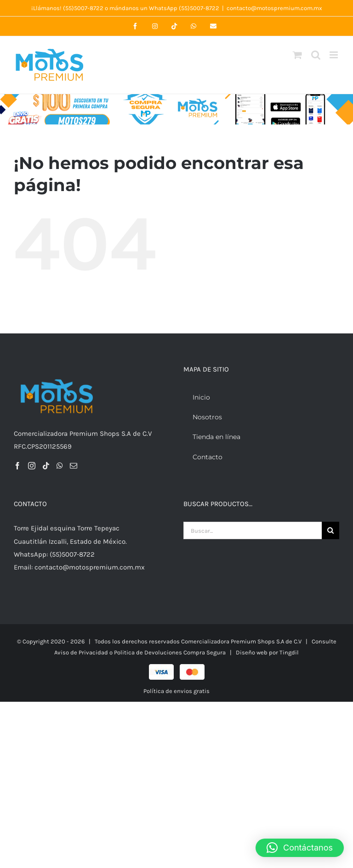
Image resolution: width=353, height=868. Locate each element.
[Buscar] (330, 530)
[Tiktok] (46, 466)
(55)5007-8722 (83, 8)
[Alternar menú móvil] (334, 55)
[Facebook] (17, 466)
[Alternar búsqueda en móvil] (316, 55)
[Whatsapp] (60, 466)
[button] (300, 848)
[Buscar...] (253, 530)
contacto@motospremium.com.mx (274, 8)
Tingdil (289, 652)
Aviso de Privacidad (81, 652)
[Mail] (74, 466)
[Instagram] (32, 466)
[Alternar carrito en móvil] (297, 55)
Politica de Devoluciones (149, 652)
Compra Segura (205, 652)
